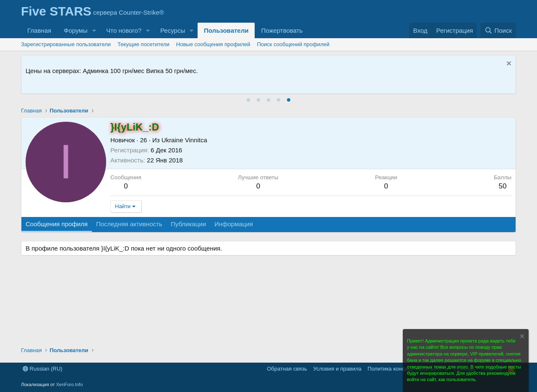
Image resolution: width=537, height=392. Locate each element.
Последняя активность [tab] (129, 224)
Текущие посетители (143, 44)
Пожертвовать (282, 30)
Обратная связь (287, 369)
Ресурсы (173, 30)
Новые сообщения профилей (213, 44)
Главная (39, 30)
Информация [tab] (234, 224)
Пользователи (226, 30)
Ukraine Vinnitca (184, 140)
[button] (94, 30)
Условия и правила (338, 369)
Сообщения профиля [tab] (57, 224)
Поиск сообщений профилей (293, 44)
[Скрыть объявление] (508, 64)
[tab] (248, 100)
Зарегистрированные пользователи (66, 44)
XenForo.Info (70, 384)
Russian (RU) (43, 369)
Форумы (76, 30)
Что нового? (124, 30)
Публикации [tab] (188, 224)
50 (502, 186)
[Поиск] (498, 30)
